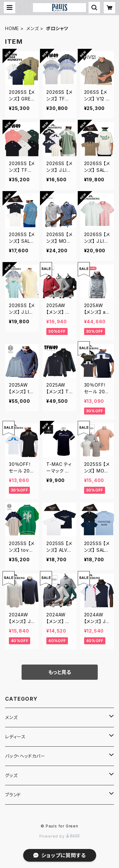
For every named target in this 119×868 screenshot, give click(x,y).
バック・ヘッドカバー (25, 756)
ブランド (13, 795)
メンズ (33, 28)
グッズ (11, 775)
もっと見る (60, 672)
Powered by (60, 836)
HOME (12, 28)
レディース (15, 737)
